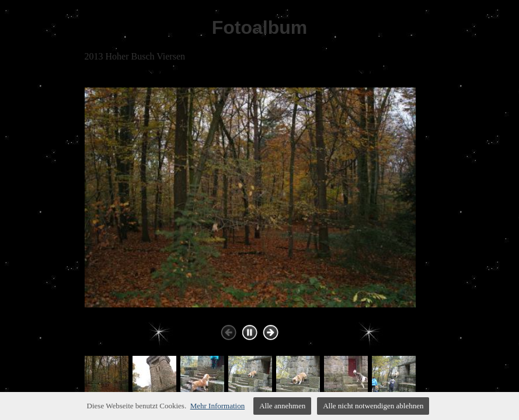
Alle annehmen (282, 406)
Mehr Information (218, 406)
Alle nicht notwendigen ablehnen (373, 406)
